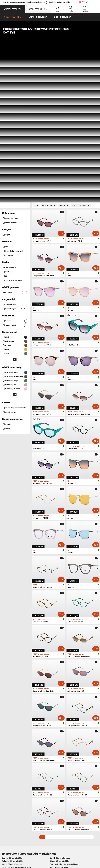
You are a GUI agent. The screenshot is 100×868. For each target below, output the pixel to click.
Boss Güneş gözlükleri (12, 720)
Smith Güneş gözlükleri (60, 708)
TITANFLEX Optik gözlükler (62, 739)
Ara (58, 11)
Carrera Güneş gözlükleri (13, 708)
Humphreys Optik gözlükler (14, 736)
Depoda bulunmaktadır (13, 101)
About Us (6, 800)
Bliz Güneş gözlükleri (59, 717)
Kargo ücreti (39, 807)
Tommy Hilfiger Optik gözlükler (16, 745)
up (97, 853)
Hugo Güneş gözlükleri (60, 711)
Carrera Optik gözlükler (60, 736)
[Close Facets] (15, 55)
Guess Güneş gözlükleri (12, 714)
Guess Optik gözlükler (12, 739)
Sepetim (85, 11)
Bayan (7, 84)
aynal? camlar (10, 262)
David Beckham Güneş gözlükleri (16, 717)
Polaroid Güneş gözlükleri (13, 711)
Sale (6, 97)
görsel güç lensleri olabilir (14, 258)
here (67, 774)
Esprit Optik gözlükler (59, 733)
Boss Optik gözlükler (11, 742)
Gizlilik (21, 853)
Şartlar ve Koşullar (9, 853)
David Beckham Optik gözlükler (64, 745)
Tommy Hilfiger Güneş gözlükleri (64, 714)
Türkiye (85, 2)
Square (15, 171)
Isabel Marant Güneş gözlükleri (63, 720)
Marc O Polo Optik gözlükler (14, 733)
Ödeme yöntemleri (42, 804)
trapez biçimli (15, 175)
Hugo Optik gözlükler (59, 742)
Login (71, 11)
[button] (13, 9)
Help (68, 800)
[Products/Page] (81, 55)
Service (37, 800)
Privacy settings (8, 804)
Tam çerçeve (15, 154)
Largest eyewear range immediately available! (25, 2)
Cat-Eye (15, 142)
